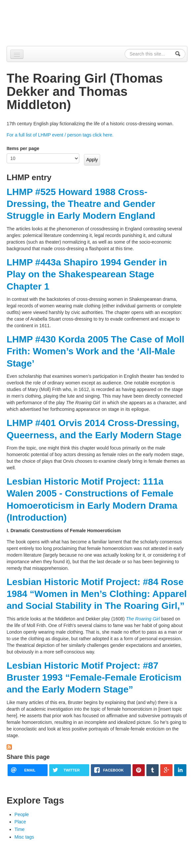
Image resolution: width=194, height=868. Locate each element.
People (22, 814)
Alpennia (41, 22)
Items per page (23, 148)
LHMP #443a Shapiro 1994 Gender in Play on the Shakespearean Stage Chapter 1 (87, 274)
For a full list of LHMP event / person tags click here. (60, 135)
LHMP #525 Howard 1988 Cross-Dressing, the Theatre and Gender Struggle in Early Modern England (81, 204)
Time (20, 829)
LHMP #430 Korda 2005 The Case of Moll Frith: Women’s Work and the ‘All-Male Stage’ (96, 351)
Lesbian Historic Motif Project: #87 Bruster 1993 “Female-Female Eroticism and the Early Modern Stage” (94, 678)
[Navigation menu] (17, 54)
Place (20, 822)
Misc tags (24, 837)
